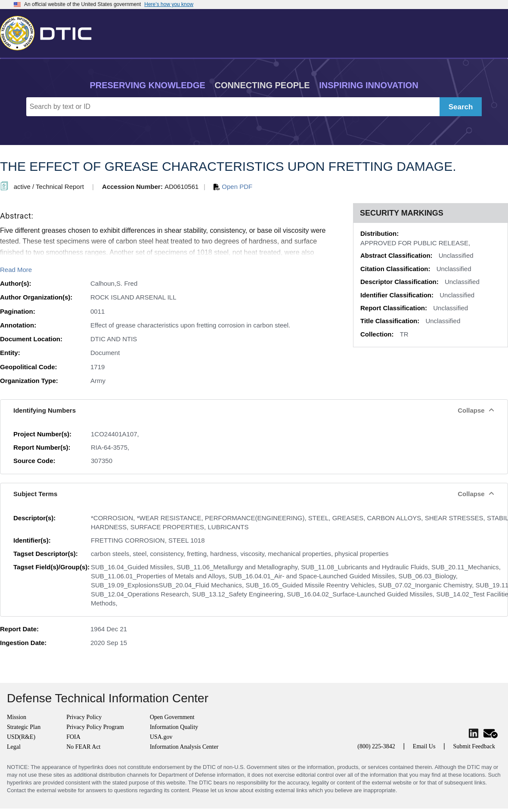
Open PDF (233, 187)
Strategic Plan (24, 727)
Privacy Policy (84, 717)
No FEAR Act (83, 747)
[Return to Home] (50, 31)
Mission (17, 717)
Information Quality (174, 727)
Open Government (172, 717)
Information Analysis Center (184, 747)
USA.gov (161, 737)
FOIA (73, 737)
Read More (16, 270)
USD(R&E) (21, 737)
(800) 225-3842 (376, 746)
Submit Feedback (474, 746)
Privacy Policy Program (95, 727)
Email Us (424, 746)
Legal (14, 747)
